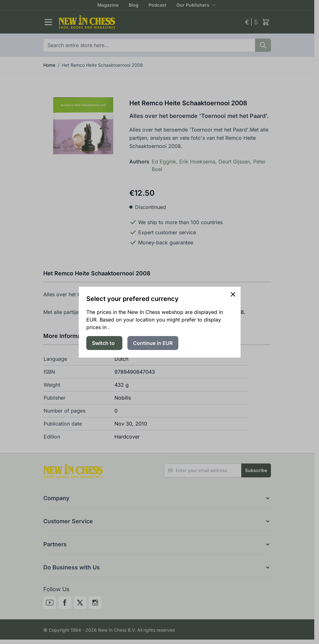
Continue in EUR (153, 343)
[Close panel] (233, 294)
